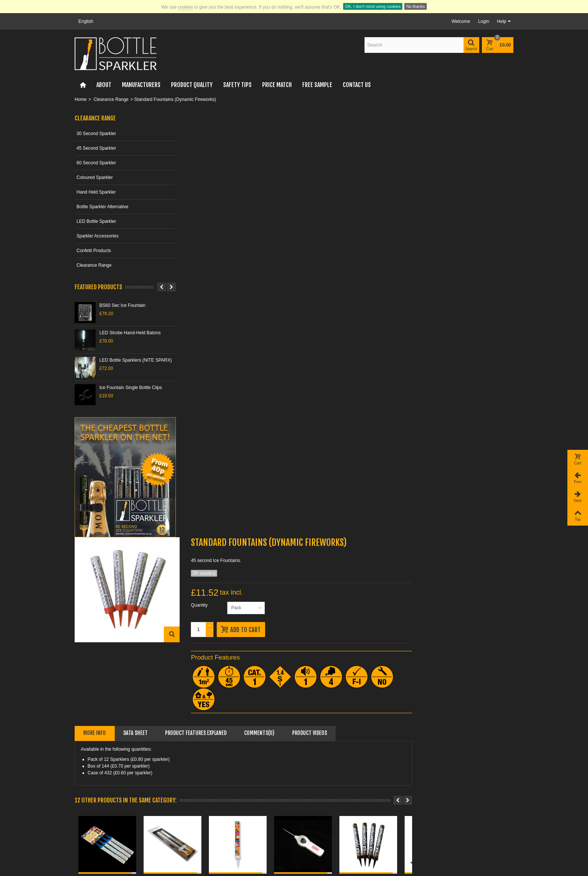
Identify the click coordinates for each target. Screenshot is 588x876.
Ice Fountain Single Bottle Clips (131, 388)
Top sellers (88, 833)
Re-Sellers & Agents (435, 778)
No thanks (415, 6)
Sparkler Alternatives (323, 778)
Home (81, 99)
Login (484, 21)
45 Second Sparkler (96, 148)
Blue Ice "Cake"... (481, 573)
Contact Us (357, 85)
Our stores (200, 818)
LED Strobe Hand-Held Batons (130, 333)
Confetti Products (94, 251)
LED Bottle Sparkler (96, 221)
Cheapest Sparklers (322, 763)
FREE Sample (317, 85)
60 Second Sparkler (96, 163)
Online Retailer (205, 763)
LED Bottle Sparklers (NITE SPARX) (136, 360)
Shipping (198, 778)
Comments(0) (372, 308)
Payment (199, 770)
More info (207, 308)
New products (91, 825)
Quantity (309, 180)
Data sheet (248, 308)
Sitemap (198, 840)
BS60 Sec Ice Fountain (122, 305)
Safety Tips (237, 85)
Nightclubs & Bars (433, 763)
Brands (84, 840)
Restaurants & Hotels (436, 770)
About (104, 85)
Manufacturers (141, 85)
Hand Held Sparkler (96, 192)
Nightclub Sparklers (322, 770)
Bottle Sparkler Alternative (102, 207)
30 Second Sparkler (96, 134)
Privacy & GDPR (206, 825)
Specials (86, 818)
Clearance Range (111, 99)
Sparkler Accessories (97, 236)
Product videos (422, 308)
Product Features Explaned (308, 308)
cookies (185, 7)
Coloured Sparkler (95, 177)
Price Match (277, 85)
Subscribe (380, 844)
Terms (196, 833)
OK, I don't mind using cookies (373, 6)
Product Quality (192, 85)
